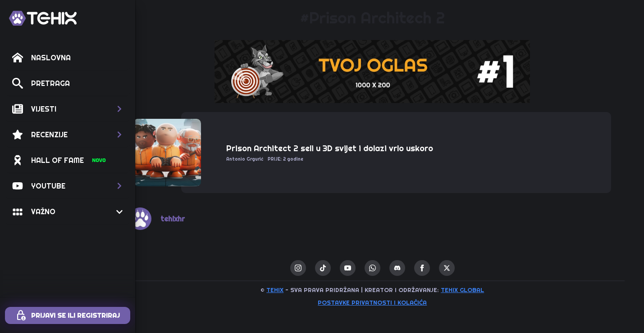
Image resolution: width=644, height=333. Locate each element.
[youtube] (365, 268)
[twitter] (464, 268)
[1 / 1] (390, 72)
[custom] (340, 268)
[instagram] (315, 268)
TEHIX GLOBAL (480, 290)
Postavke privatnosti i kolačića (390, 302)
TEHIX (292, 290)
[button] (68, 109)
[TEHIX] (43, 18)
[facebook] (439, 268)
